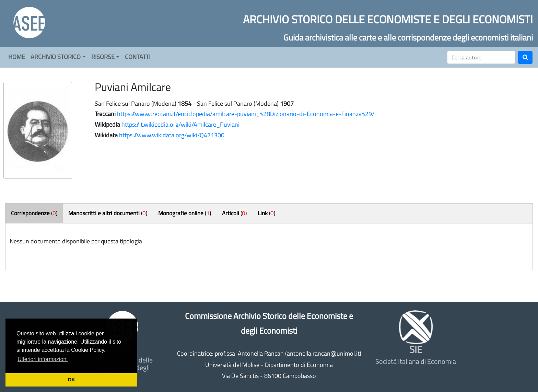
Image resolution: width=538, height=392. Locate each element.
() (34, 213)
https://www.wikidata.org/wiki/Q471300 (172, 135)
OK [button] (71, 380)
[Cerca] (481, 57)
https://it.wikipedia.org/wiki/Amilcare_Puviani (180, 124)
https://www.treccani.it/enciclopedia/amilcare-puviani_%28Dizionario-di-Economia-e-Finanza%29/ (246, 114)
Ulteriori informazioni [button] (43, 359)
